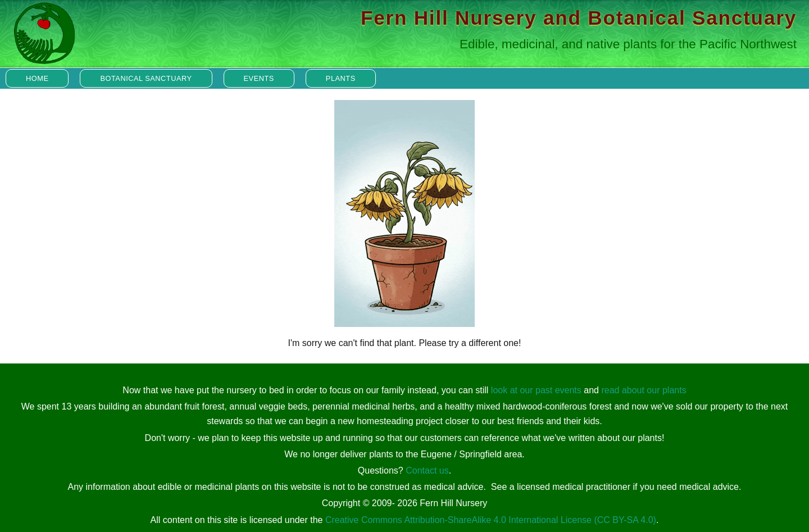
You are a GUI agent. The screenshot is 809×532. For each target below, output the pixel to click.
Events (259, 78)
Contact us (427, 470)
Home (37, 78)
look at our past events (536, 390)
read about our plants (644, 390)
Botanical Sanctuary (146, 78)
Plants (341, 78)
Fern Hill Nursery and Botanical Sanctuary (579, 18)
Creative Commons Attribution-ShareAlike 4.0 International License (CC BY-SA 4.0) (491, 520)
